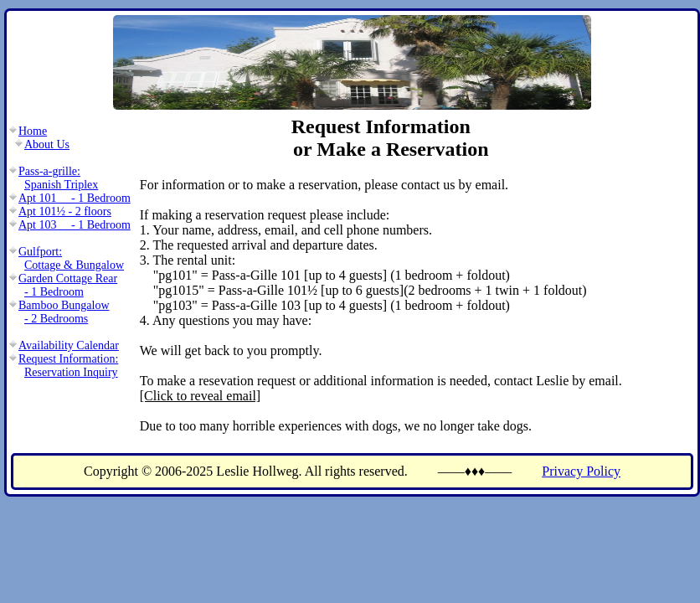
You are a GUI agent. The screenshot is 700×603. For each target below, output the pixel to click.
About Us (47, 144)
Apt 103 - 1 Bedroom (75, 225)
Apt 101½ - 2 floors (65, 211)
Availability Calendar (69, 345)
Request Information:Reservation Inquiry (68, 366)
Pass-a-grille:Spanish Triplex (58, 178)
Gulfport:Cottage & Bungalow (71, 258)
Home (33, 131)
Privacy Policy (581, 471)
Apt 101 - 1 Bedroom (75, 198)
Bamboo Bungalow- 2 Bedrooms (64, 312)
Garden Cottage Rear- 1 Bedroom (68, 285)
